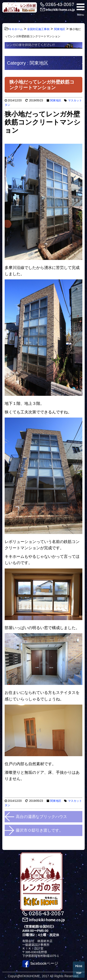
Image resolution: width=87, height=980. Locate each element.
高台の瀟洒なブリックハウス (41, 817)
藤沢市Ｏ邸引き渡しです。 (39, 830)
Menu (81, 9)
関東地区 (56, 100)
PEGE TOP (79, 970)
